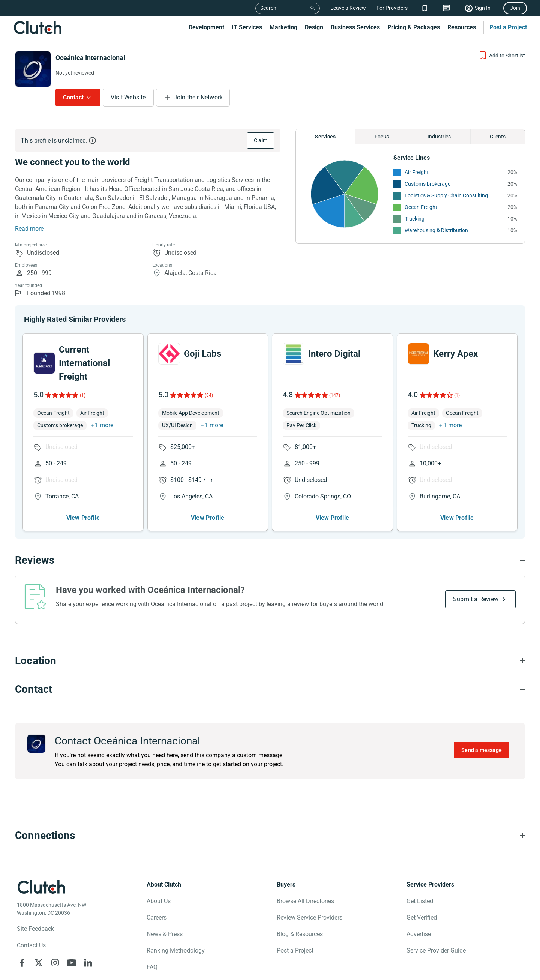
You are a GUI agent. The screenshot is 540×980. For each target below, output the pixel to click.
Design (314, 27)
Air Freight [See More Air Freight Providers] (417, 172)
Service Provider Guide (436, 951)
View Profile (83, 518)
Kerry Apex (455, 354)
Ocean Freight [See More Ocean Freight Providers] (421, 207)
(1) (83, 395)
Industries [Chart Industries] (439, 137)
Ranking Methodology (176, 951)
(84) (209, 395)
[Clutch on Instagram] (55, 963)
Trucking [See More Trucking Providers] (415, 219)
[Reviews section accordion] (270, 560)
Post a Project (508, 27)
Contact (73, 97)
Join (515, 8)
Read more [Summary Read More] (29, 229)
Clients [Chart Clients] (498, 137)
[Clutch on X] (39, 963)
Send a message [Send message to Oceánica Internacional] (481, 750)
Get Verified (422, 918)
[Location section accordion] (270, 661)
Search (268, 8)
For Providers (392, 8)
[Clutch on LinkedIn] (88, 963)
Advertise (419, 934)
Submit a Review (476, 599)
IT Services (247, 27)
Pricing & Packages (414, 27)
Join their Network (198, 97)
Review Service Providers (310, 918)
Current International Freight (84, 363)
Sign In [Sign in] (483, 8)
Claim (261, 140)
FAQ (152, 967)
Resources (462, 27)
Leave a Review (348, 8)
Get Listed (420, 901)
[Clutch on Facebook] (22, 963)
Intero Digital (334, 354)
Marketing (283, 27)
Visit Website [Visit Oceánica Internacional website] (128, 97)
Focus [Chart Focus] (382, 137)
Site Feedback (35, 929)
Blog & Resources (300, 934)
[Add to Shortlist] (502, 56)
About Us (159, 901)
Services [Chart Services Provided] (325, 137)
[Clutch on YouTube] (72, 963)
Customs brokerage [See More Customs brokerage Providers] (427, 184)
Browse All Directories (305, 901)
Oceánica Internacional (90, 58)
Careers (157, 918)
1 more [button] (104, 425)
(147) (335, 395)
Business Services (355, 27)
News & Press (165, 934)
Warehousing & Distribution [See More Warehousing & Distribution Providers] (436, 230)
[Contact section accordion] (270, 689)
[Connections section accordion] (270, 836)
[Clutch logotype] (41, 887)
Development (206, 27)
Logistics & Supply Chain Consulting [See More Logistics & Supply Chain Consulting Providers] (446, 195)
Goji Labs (202, 354)
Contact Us (31, 945)
